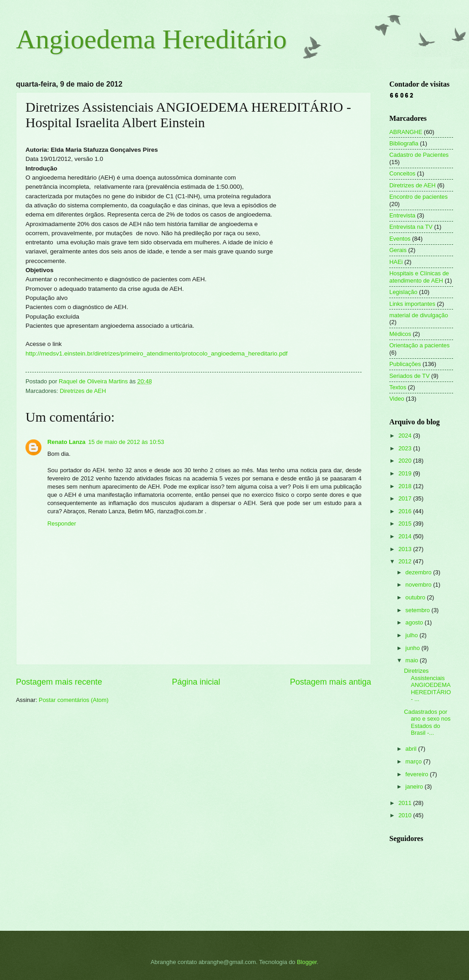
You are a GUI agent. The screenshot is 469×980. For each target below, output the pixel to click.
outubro (416, 597)
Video (397, 399)
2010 (406, 815)
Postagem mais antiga (331, 682)
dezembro (419, 572)
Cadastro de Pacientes (419, 155)
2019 (406, 473)
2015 (406, 524)
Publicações (405, 364)
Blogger (307, 962)
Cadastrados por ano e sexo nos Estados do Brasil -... (427, 722)
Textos (398, 387)
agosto (415, 622)
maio (412, 660)
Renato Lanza (66, 442)
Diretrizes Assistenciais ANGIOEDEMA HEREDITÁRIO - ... (427, 685)
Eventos (400, 239)
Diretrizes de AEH (83, 391)
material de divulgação (419, 315)
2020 (406, 461)
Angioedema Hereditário (151, 39)
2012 (406, 561)
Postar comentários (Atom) (74, 700)
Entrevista (402, 215)
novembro (419, 585)
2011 (406, 803)
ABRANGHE (406, 132)
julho (412, 635)
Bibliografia (404, 143)
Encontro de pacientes (418, 197)
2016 (406, 511)
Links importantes (412, 304)
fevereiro (418, 774)
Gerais (398, 250)
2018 (406, 486)
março (414, 761)
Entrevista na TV (411, 227)
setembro (418, 610)
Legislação (403, 292)
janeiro (415, 787)
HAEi (396, 262)
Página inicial (196, 682)
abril (412, 749)
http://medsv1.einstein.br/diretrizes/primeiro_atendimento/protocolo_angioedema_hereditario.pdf (157, 353)
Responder (62, 524)
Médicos (400, 334)
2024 (406, 436)
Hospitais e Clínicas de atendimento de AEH (419, 277)
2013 (406, 549)
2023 (406, 448)
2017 (406, 498)
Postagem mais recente (59, 682)
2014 (406, 536)
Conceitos (402, 173)
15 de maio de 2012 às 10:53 (126, 442)
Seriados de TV (410, 376)
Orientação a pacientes (419, 345)
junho (413, 648)
